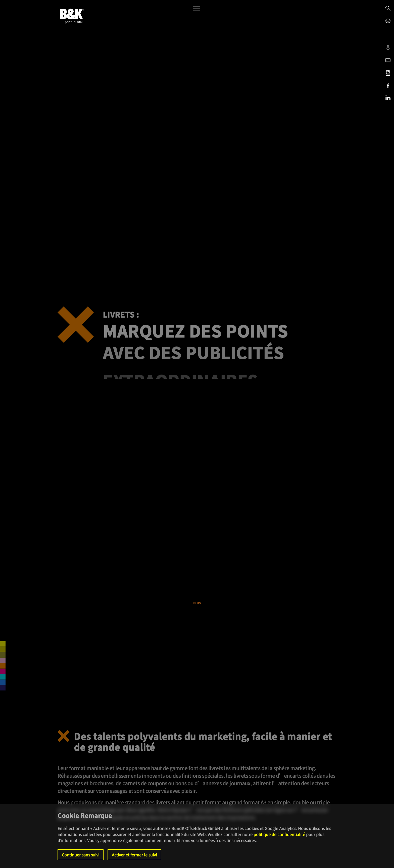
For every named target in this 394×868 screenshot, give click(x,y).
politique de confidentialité (279, 834)
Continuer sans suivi (81, 855)
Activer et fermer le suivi (134, 855)
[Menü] (196, 10)
